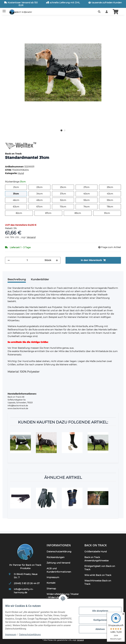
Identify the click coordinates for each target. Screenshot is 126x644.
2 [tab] (65, 130)
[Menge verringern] (9, 260)
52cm (66, 200)
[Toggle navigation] (4, 10)
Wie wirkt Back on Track (98, 575)
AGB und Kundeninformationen (59, 570)
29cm (113, 187)
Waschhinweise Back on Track (98, 582)
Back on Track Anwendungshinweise (96, 559)
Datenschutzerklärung (32, 635)
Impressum (13, 635)
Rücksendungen (56, 557)
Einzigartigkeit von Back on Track (100, 568)
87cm (51, 213)
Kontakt (51, 583)
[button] (99, 12)
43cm (113, 193)
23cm (42, 187)
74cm (90, 206)
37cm (66, 193)
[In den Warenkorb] (8, 19)
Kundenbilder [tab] (40, 279)
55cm (90, 200)
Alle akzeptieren (98, 611)
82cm (22, 213)
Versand (31, 237)
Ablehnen (98, 629)
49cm (43, 200)
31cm (19, 193)
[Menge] (27, 260)
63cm (19, 206)
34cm (43, 193)
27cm (89, 187)
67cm (42, 206)
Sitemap (51, 589)
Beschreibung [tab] (17, 279)
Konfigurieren (98, 620)
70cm (66, 206)
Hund (21, 173)
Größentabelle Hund (96, 552)
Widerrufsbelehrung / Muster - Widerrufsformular (63, 596)
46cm (19, 200)
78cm (113, 206)
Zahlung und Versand (58, 563)
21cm (19, 187)
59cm (113, 200)
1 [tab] (61, 130)
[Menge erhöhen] (57, 260)
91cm (110, 213)
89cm (81, 213)
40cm (90, 193)
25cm (66, 187)
